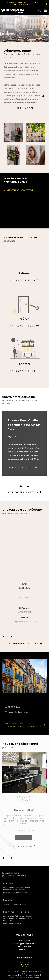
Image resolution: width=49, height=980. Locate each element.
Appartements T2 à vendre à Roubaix (18, 916)
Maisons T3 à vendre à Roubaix (15, 921)
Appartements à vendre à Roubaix (17, 887)
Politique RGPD (28, 977)
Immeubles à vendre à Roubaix (15, 892)
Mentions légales (34, 975)
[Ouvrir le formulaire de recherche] (40, 11)
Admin (12, 977)
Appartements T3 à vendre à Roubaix (18, 918)
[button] (11, 858)
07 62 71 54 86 (24, 941)
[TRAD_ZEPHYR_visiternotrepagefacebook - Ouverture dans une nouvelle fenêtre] (21, 965)
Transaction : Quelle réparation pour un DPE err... (24, 425)
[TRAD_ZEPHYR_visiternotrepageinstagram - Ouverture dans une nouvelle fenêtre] (28, 965)
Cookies (37, 977)
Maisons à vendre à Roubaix (14, 890)
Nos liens (19, 977)
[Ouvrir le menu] (45, 11)
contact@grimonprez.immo (24, 944)
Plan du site (23, 975)
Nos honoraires (13, 975)
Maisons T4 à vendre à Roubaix (15, 923)
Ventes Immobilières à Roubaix (15, 904)
